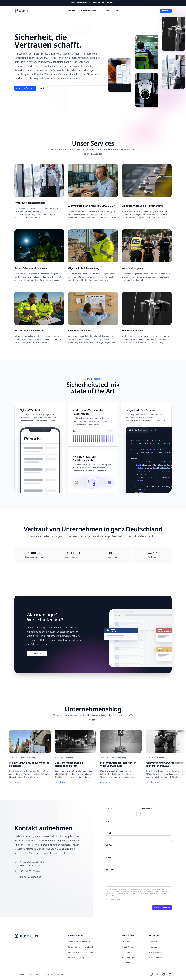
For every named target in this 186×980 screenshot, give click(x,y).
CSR (150, 963)
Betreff (108, 857)
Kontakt (166, 11)
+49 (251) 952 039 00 (30, 871)
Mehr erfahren (37, 654)
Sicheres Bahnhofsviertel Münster (93, 3)
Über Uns (71, 11)
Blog (107, 11)
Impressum (154, 947)
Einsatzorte (127, 963)
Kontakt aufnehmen (25, 88)
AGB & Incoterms (156, 952)
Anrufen (44, 88)
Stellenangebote (129, 952)
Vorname (109, 809)
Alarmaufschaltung (76, 958)
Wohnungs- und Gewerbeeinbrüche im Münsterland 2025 (166, 764)
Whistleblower (156, 958)
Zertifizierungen (129, 958)
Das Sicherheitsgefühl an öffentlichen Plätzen (69, 764)
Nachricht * (110, 869)
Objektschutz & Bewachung (80, 942)
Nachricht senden (162, 907)
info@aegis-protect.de (30, 877)
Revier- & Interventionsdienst (81, 947)
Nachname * (146, 809)
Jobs (117, 11)
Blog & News (127, 947)
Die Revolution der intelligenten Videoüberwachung (118, 764)
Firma (108, 821)
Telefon (109, 845)
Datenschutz (154, 942)
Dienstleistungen (90, 11)
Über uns (126, 942)
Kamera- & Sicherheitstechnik (81, 952)
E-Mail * (109, 833)
